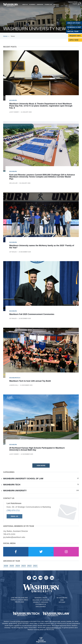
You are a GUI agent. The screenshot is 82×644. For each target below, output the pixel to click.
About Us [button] (25, 4)
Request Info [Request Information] (75, 36)
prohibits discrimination (22, 621)
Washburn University (41, 490)
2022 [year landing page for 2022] (29, 566)
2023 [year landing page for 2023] (23, 566)
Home (5, 36)
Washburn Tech (41, 485)
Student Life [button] (48, 4)
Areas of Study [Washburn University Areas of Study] (74, 23)
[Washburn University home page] (11, 5)
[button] (79, 4)
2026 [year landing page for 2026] (6, 566)
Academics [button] (32, 4)
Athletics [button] (56, 4)
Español (75, 4)
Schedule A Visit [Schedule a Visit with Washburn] (74, 27)
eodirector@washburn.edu (54, 628)
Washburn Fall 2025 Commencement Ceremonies (32, 314)
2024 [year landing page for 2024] (18, 566)
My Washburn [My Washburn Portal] (62, 598)
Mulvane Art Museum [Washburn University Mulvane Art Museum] (41, 600)
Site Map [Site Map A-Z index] (62, 602)
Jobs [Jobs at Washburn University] (62, 600)
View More (41, 466)
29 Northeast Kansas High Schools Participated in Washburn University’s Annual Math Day (37, 449)
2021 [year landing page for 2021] (35, 566)
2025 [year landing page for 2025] (12, 566)
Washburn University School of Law (41, 478)
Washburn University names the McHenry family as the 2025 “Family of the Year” (42, 247)
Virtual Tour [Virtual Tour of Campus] (73, 31)
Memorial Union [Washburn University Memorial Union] (41, 598)
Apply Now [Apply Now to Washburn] (74, 40)
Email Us (14, 516)
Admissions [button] (40, 4)
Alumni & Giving (73, 2)
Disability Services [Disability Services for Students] (41, 602)
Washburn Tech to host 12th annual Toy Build (30, 381)
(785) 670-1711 (13, 510)
